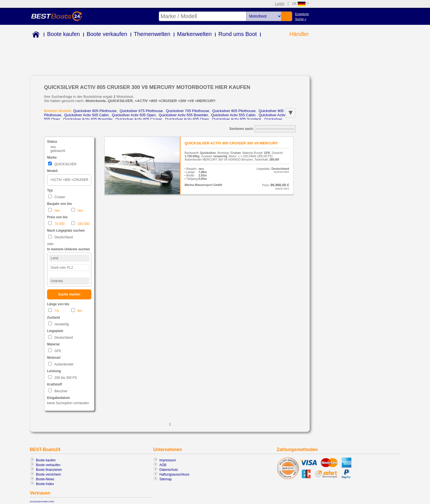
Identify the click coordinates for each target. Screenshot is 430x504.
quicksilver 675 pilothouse (141, 110)
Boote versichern (48, 473)
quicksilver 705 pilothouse (188, 110)
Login (280, 4)
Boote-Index (45, 482)
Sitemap (165, 478)
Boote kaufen (63, 34)
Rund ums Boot (238, 34)
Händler (299, 34)
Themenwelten (152, 34)
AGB (163, 463)
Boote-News (45, 478)
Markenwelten (195, 34)
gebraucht (58, 149)
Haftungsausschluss (174, 473)
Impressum (168, 459)
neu (53, 145)
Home (35, 35)
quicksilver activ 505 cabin (87, 114)
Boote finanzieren (49, 468)
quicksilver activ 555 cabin (233, 114)
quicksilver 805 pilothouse (234, 110)
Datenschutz (169, 468)
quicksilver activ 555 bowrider (183, 114)
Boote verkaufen (107, 34)
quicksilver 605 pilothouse (95, 110)
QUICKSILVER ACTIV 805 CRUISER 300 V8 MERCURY (231, 141)
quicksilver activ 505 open (134, 114)
